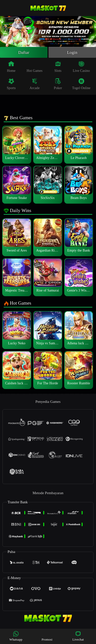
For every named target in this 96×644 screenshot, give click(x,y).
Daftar (24, 53)
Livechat (78, 636)
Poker (58, 84)
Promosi (47, 636)
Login (72, 53)
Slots (58, 67)
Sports (11, 84)
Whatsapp (16, 636)
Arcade (35, 84)
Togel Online (81, 84)
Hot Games (34, 67)
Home (11, 67)
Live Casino (81, 67)
